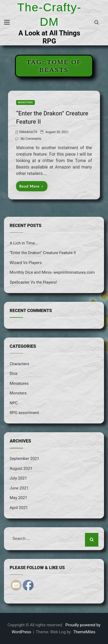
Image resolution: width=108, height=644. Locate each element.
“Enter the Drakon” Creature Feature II (43, 253)
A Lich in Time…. (24, 243)
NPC (14, 403)
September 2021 (24, 459)
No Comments (31, 139)
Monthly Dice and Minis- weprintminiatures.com (52, 272)
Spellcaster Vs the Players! (33, 282)
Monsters (25, 103)
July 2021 (18, 478)
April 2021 (19, 508)
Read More (31, 186)
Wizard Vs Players (26, 263)
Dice (14, 374)
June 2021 (19, 488)
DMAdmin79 (28, 132)
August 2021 (21, 469)
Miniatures (19, 383)
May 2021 (18, 498)
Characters (19, 364)
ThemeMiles (84, 632)
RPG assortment (24, 413)
